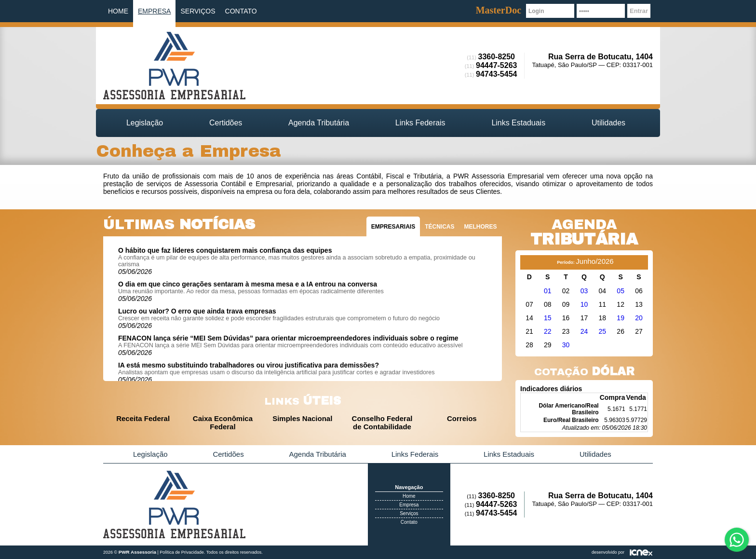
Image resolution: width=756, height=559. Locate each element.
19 (621, 318)
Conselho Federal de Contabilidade (382, 423)
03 (584, 291)
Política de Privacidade (182, 552)
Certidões (226, 123)
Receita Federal (143, 418)
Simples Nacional (302, 418)
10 (584, 304)
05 (621, 291)
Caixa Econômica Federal (223, 423)
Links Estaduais (518, 123)
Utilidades (608, 123)
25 (603, 331)
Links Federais (420, 123)
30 (566, 345)
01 (548, 291)
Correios (462, 418)
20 (639, 318)
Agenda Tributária (319, 123)
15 (548, 318)
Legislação (145, 123)
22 (548, 331)
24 (584, 331)
